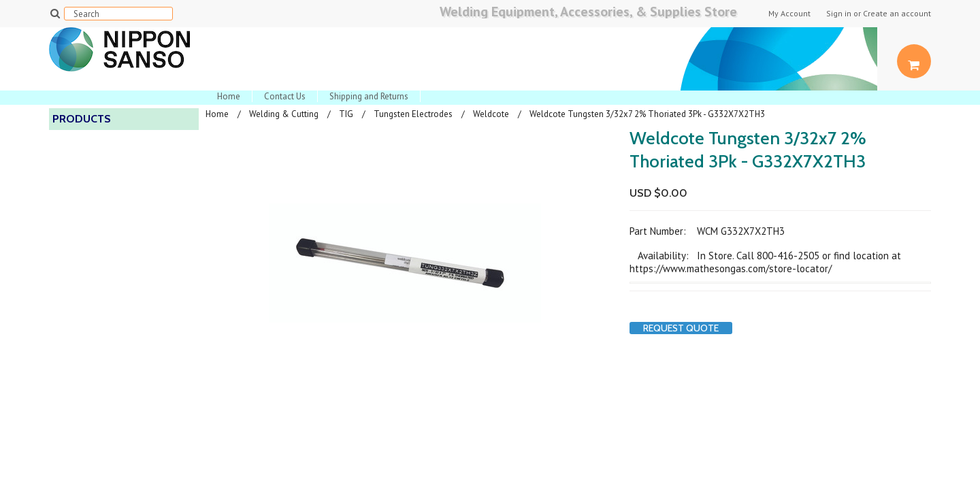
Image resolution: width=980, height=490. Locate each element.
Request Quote (681, 328)
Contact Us (285, 96)
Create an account (897, 14)
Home (229, 96)
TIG (346, 114)
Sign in (839, 14)
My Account (789, 14)
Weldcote (491, 114)
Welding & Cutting (284, 114)
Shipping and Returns (369, 96)
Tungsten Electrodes (413, 114)
